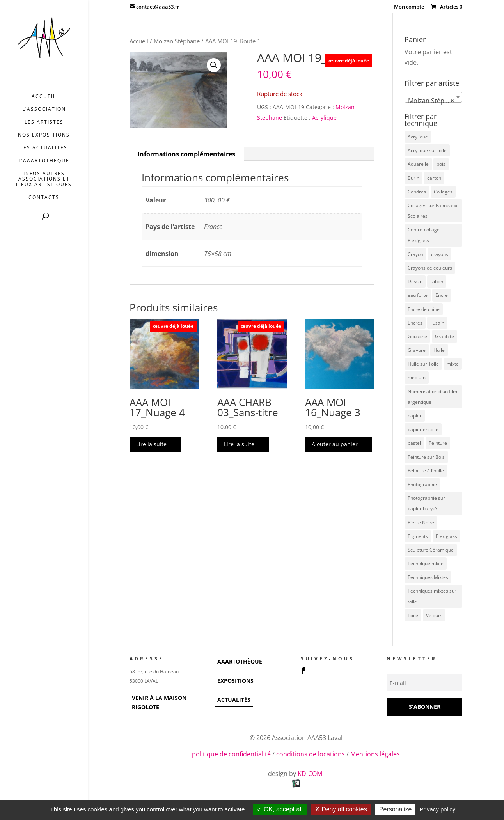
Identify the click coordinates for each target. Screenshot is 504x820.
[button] (214, 65)
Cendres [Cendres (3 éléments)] (417, 192)
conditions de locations (311, 754)
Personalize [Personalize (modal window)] (396, 809)
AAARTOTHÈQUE (240, 661)
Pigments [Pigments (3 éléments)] (418, 536)
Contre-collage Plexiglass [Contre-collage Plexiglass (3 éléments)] (424, 235)
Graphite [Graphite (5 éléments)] (445, 336)
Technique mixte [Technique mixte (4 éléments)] (426, 564)
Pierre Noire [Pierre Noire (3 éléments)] (421, 523)
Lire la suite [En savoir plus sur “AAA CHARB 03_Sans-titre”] (239, 444)
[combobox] (433, 97)
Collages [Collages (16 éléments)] (443, 192)
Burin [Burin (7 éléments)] (413, 178)
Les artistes (44, 122)
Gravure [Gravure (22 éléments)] (417, 350)
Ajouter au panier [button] (335, 444)
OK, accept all (280, 809)
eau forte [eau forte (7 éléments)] (418, 295)
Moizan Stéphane (177, 41)
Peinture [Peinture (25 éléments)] (438, 443)
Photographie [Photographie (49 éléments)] (422, 484)
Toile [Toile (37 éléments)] (413, 615)
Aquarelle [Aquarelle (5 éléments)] (418, 164)
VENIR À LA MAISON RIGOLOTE (159, 702)
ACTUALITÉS (234, 700)
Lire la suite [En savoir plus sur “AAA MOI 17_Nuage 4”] (151, 444)
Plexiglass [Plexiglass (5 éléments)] (446, 536)
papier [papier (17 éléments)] (415, 416)
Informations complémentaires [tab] (186, 154)
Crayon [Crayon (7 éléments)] (415, 254)
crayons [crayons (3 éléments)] (440, 254)
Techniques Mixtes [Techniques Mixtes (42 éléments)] (428, 577)
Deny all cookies (341, 809)
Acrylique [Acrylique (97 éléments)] (418, 137)
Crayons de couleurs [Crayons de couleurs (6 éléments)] (430, 268)
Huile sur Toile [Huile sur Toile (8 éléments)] (423, 364)
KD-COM (311, 774)
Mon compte (409, 7)
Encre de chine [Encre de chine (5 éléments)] (424, 309)
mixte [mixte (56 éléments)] (453, 364)
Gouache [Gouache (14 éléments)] (417, 336)
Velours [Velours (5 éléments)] (434, 615)
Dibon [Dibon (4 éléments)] (437, 281)
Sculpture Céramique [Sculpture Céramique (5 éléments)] (431, 550)
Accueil (44, 97)
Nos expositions (44, 135)
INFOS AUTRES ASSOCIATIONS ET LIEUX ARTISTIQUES (44, 179)
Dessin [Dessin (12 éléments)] (415, 281)
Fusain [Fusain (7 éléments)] (437, 323)
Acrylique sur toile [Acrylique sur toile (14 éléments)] (427, 150)
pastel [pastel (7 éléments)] (414, 443)
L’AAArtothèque (44, 161)
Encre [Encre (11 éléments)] (442, 295)
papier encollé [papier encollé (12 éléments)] (423, 429)
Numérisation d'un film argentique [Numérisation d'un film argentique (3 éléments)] (432, 397)
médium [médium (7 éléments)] (417, 377)
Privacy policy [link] (438, 809)
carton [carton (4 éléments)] (434, 178)
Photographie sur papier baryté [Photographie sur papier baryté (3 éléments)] (426, 503)
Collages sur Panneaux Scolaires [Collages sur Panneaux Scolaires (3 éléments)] (432, 211)
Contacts (44, 198)
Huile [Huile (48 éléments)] (439, 350)
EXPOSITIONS (235, 681)
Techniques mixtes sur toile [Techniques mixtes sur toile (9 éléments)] (432, 596)
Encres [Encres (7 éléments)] (415, 323)
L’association (44, 109)
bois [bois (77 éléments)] (441, 164)
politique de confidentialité (231, 754)
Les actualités (44, 148)
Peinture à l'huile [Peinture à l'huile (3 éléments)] (426, 471)
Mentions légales (375, 754)
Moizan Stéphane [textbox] (434, 101)
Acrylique (324, 118)
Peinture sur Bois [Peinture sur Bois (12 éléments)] (426, 457)
